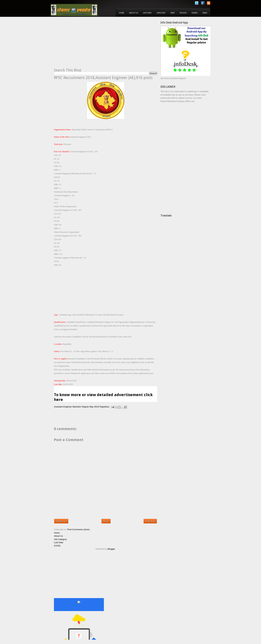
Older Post (150, 521)
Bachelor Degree (81, 407)
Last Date (147, 13)
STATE (57, 546)
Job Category (60, 539)
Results (183, 13)
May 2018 (94, 407)
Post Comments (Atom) (78, 529)
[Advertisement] (82, 44)
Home (122, 13)
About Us (134, 13)
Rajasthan (104, 407)
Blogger (111, 549)
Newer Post (61, 521)
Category (161, 13)
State (173, 13)
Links (205, 13)
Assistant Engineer (63, 407)
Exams (195, 13)
